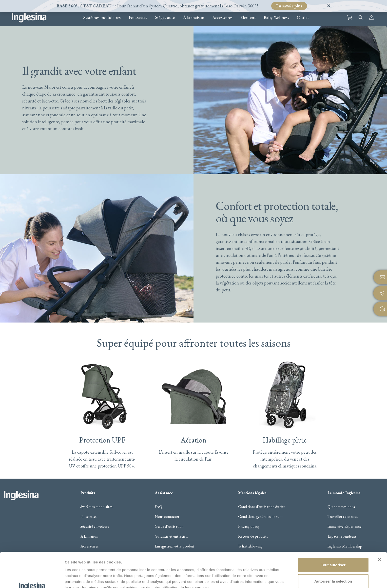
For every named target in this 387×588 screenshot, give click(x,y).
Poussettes (138, 18)
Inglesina (29, 18)
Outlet (303, 18)
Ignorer (323, 6)
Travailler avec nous (343, 517)
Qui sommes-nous (341, 507)
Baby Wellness (276, 18)
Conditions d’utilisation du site (262, 507)
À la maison (194, 18)
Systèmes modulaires (102, 18)
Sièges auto (165, 18)
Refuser (333, 564)
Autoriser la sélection (333, 548)
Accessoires (222, 18)
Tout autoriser (333, 532)
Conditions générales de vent (261, 517)
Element (248, 18)
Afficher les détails (81, 578)
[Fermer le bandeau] (379, 527)
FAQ (158, 507)
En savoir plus (289, 6)
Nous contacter (167, 517)
